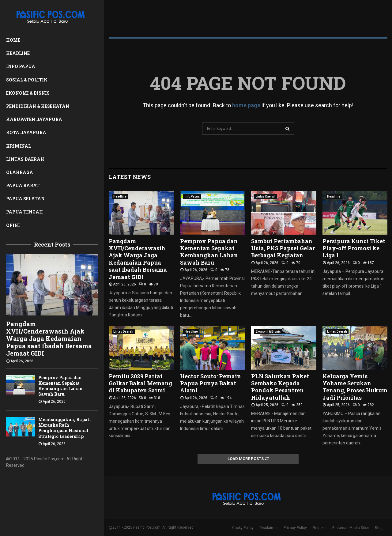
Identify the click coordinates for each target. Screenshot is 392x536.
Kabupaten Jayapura (34, 119)
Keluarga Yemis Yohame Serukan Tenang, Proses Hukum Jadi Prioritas (355, 387)
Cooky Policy (243, 528)
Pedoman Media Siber (351, 528)
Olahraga (20, 172)
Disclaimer (269, 528)
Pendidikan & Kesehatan (38, 106)
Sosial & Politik (27, 80)
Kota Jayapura (26, 132)
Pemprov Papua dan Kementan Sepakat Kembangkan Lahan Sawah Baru (60, 386)
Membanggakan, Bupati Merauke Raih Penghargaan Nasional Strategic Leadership (65, 428)
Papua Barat (23, 185)
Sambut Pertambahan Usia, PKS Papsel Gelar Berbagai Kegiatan (283, 248)
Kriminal (19, 146)
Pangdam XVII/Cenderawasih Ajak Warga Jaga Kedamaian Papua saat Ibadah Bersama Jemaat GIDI (49, 338)
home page (246, 105)
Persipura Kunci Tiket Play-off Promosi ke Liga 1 (354, 248)
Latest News (130, 177)
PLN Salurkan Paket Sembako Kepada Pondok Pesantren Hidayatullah (280, 387)
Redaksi (320, 528)
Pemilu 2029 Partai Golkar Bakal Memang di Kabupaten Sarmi (140, 383)
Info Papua (21, 66)
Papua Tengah (24, 212)
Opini (13, 225)
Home (13, 40)
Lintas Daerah (25, 159)
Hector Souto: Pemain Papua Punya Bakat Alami (211, 383)
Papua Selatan (25, 199)
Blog (379, 528)
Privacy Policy (295, 528)
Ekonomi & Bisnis (28, 93)
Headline (18, 53)
